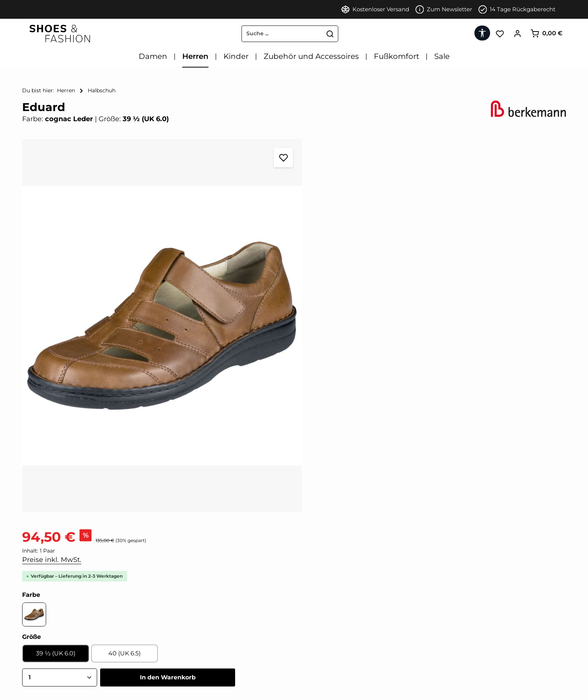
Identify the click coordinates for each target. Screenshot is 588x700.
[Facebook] (165, 605)
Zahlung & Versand (49, 669)
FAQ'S (30, 681)
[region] (154, 315)
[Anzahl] (339, 290)
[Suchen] (323, 34)
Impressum (38, 605)
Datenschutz (40, 656)
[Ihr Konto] (517, 34)
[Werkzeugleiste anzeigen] (482, 33)
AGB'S (31, 618)
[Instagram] (189, 605)
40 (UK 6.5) (398, 266)
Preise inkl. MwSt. (331, 172)
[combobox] (274, 34)
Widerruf (34, 630)
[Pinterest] (177, 605)
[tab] (235, 514)
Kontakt (33, 643)
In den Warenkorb (447, 290)
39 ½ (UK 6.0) (333, 266)
